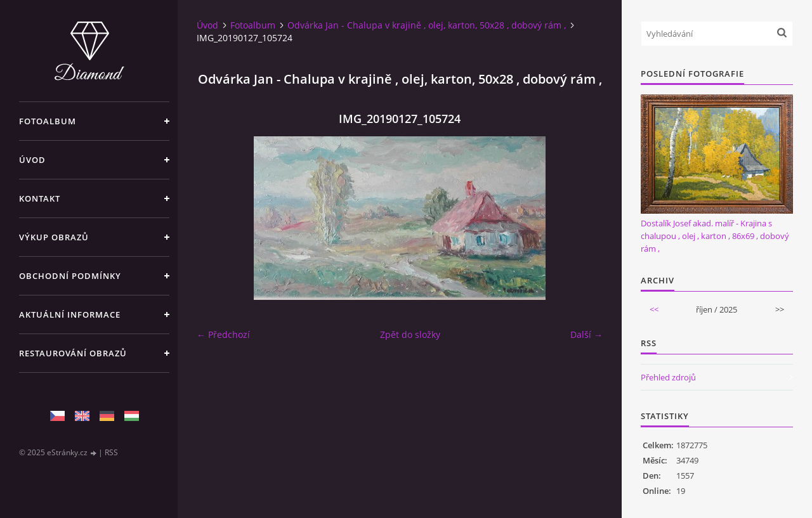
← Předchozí (223, 334)
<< (654, 309)
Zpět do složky (410, 334)
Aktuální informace (70, 314)
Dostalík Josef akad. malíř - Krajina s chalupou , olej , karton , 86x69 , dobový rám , (715, 236)
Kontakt (40, 198)
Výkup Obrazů (54, 237)
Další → (586, 334)
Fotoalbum (48, 121)
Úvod (32, 160)
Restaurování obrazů (73, 353)
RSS (111, 452)
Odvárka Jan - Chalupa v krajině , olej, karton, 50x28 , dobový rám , (427, 25)
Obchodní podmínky (70, 276)
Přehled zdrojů (668, 377)
